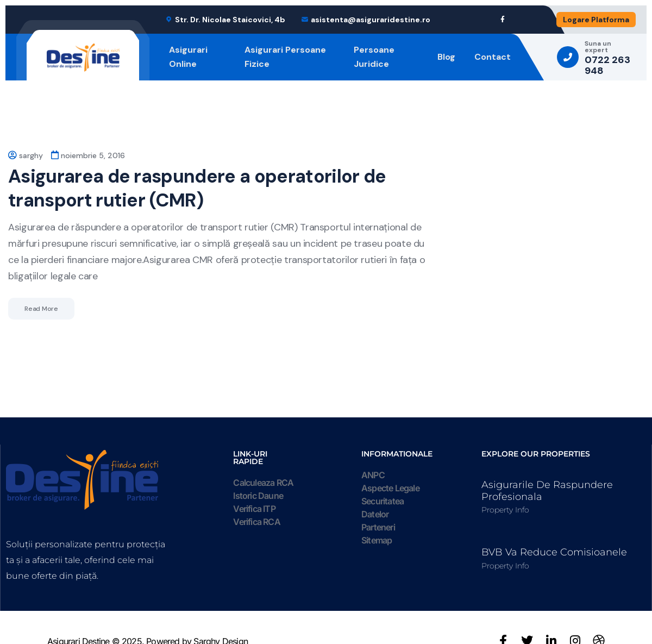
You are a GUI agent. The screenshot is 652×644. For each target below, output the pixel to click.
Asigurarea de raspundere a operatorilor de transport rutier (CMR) (197, 188)
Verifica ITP (254, 509)
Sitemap (377, 540)
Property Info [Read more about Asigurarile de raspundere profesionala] (505, 510)
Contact (493, 57)
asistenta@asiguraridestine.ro (371, 20)
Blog (446, 57)
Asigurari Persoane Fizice (285, 57)
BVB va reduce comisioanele (554, 552)
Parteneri (378, 527)
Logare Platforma (596, 20)
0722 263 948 (607, 66)
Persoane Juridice (374, 57)
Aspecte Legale (390, 488)
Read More (41, 309)
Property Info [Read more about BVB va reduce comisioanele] (505, 566)
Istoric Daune (258, 496)
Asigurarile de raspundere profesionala (547, 491)
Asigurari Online (188, 57)
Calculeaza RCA (263, 483)
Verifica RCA (256, 522)
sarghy (31, 155)
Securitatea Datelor (383, 508)
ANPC (373, 475)
